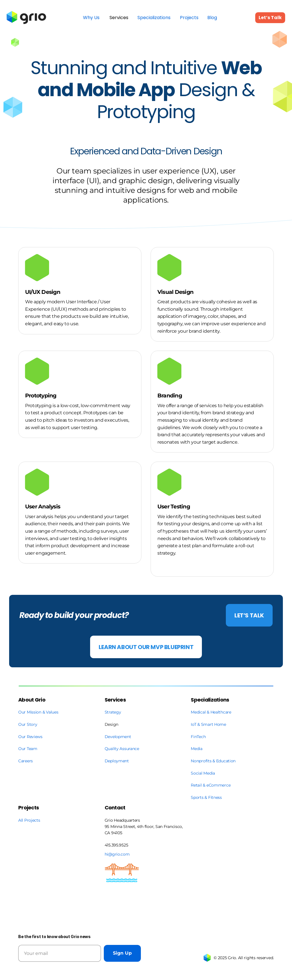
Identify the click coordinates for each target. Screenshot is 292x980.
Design (111, 724)
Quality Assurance (122, 749)
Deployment (117, 761)
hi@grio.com (117, 854)
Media (197, 749)
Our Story (28, 724)
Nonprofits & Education (213, 761)
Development (118, 737)
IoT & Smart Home (208, 724)
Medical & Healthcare (211, 712)
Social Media (203, 773)
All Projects (29, 820)
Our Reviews (30, 737)
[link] (27, 18)
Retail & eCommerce (211, 785)
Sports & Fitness (206, 797)
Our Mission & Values (38, 712)
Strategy (113, 712)
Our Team (28, 749)
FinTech (198, 737)
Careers (26, 761)
